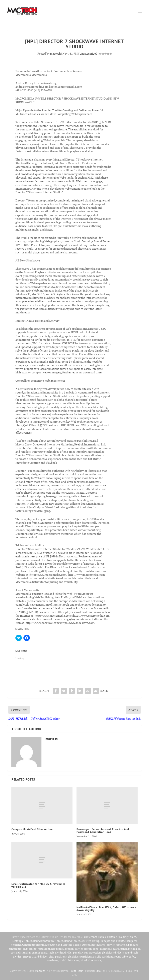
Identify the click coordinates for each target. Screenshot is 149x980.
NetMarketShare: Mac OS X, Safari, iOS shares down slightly (106, 909)
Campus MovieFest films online (32, 829)
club (25, 949)
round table (121, 957)
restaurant (44, 949)
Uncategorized (88, 53)
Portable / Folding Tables (122, 937)
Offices (86, 945)
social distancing (21, 953)
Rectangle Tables (22, 941)
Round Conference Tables (48, 941)
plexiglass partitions (80, 957)
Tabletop (105, 949)
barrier (79, 949)
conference (15, 949)
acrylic (111, 945)
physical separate (91, 960)
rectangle (121, 945)
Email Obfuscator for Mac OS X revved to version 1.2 (38, 885)
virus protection (91, 953)
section (69, 949)
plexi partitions (58, 957)
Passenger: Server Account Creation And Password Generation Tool (103, 831)
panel (124, 949)
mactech (55, 53)
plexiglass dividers (113, 953)
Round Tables (72, 941)
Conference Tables (95, 937)
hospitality (58, 949)
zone (96, 949)
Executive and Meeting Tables (63, 945)
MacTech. (41, 971)
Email (99, 971)
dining (33, 949)
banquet (133, 945)
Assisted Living (90, 941)
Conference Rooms (33, 945)
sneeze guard (40, 953)
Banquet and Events (112, 941)
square (115, 949)
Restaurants (98, 945)
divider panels (73, 953)
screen (88, 949)
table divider (56, 953)
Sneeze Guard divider (35, 957)
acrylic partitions (103, 957)
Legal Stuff (77, 971)
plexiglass (134, 949)
